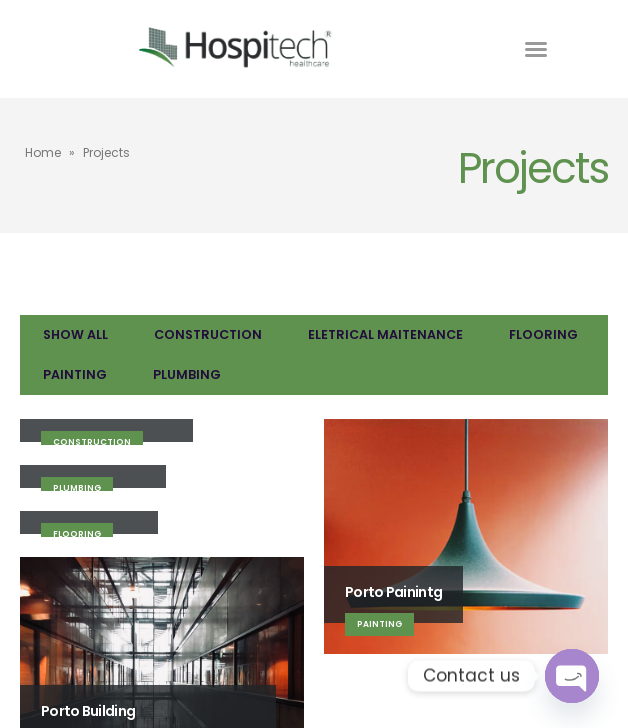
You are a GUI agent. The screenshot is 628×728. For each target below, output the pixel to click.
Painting (75, 374)
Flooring (543, 334)
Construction (208, 334)
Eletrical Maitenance (385, 334)
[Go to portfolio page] (162, 432)
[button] (536, 49)
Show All (75, 334)
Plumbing (187, 374)
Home (43, 152)
